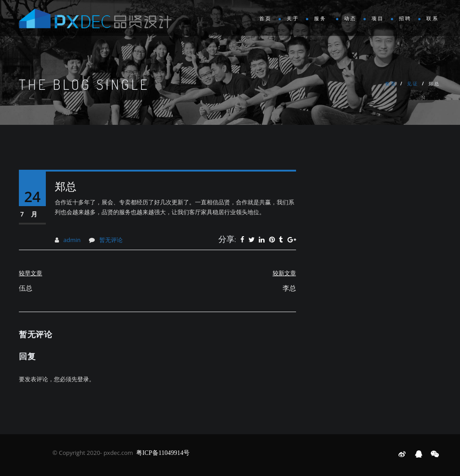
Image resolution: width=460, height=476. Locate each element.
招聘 (405, 19)
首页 (265, 19)
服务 (322, 19)
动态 (350, 19)
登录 (83, 379)
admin (72, 240)
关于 (293, 19)
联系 (433, 19)
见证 (413, 84)
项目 (378, 19)
